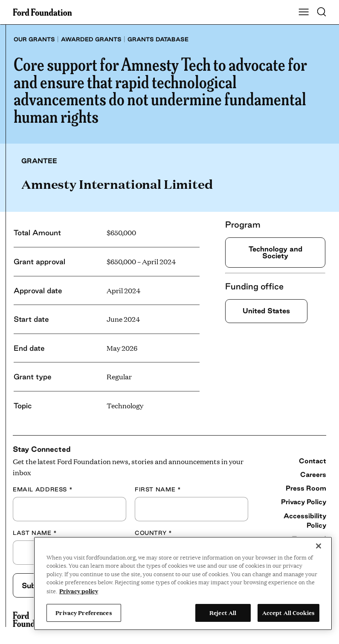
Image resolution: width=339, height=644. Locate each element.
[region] (183, 583)
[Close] (319, 546)
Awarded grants (91, 39)
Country (154, 533)
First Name (158, 489)
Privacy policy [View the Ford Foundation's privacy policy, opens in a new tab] (79, 591)
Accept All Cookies (288, 612)
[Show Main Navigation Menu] (304, 12)
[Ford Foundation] (33, 619)
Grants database (158, 39)
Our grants (34, 39)
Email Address (43, 489)
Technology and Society (275, 252)
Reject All (223, 612)
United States (266, 311)
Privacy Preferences (84, 612)
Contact (313, 461)
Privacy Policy (304, 502)
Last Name (35, 533)
